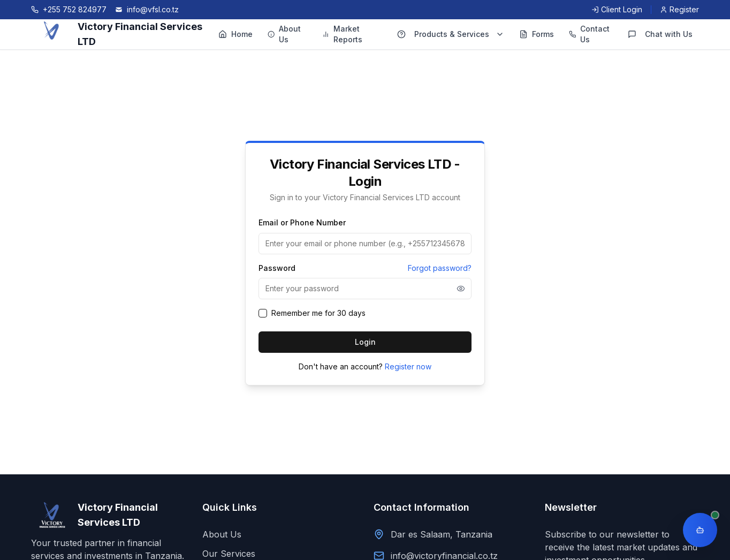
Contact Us (589, 34)
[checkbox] (263, 313)
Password (277, 268)
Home (235, 34)
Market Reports (343, 34)
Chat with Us (660, 34)
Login (365, 342)
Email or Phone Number (302, 222)
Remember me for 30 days (318, 313)
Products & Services (451, 34)
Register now (408, 366)
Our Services (229, 554)
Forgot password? (440, 268)
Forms (537, 34)
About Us (284, 34)
